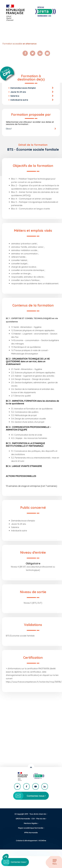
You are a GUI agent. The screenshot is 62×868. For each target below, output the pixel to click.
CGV (33, 819)
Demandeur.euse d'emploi (23, 88)
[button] (6, 857)
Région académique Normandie (31, 828)
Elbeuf (9, 129)
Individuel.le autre (19, 100)
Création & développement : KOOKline (31, 841)
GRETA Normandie (23, 819)
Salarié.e (15, 96)
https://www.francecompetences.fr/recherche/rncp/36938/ (34, 682)
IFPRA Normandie (31, 833)
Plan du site (41, 819)
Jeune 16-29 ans (18, 92)
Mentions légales (31, 823)
